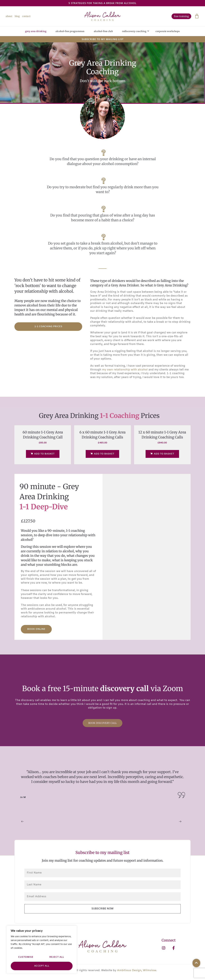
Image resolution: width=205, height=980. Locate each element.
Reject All (57, 957)
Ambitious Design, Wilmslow (137, 972)
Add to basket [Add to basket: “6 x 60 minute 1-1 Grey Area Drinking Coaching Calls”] (102, 455)
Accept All (42, 966)
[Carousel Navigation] (102, 823)
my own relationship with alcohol (125, 371)
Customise (26, 957)
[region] (42, 950)
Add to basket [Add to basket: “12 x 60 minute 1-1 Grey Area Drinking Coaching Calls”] (162, 455)
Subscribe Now (102, 910)
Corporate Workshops (168, 31)
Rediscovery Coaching (136, 31)
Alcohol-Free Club (103, 31)
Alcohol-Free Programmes (70, 31)
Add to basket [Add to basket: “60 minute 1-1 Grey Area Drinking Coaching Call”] (43, 455)
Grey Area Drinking (36, 31)
